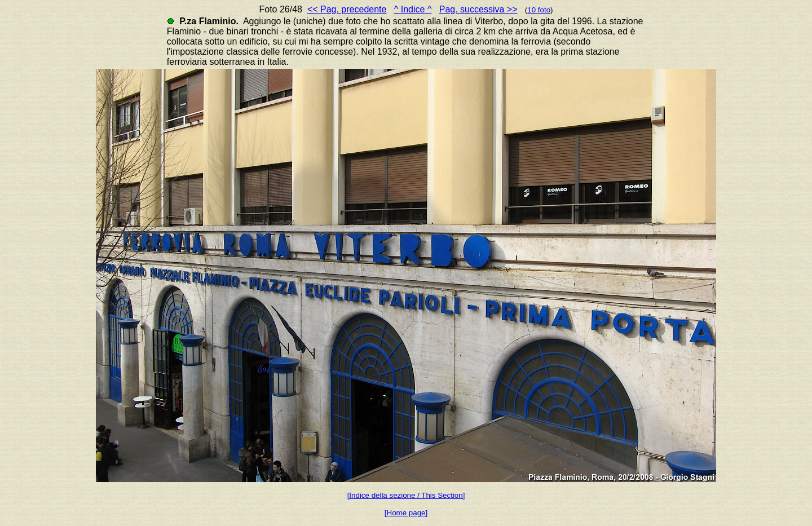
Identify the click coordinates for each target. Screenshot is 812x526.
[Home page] (406, 513)
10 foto (539, 10)
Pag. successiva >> (478, 9)
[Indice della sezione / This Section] (406, 495)
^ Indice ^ (413, 9)
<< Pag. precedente (347, 9)
